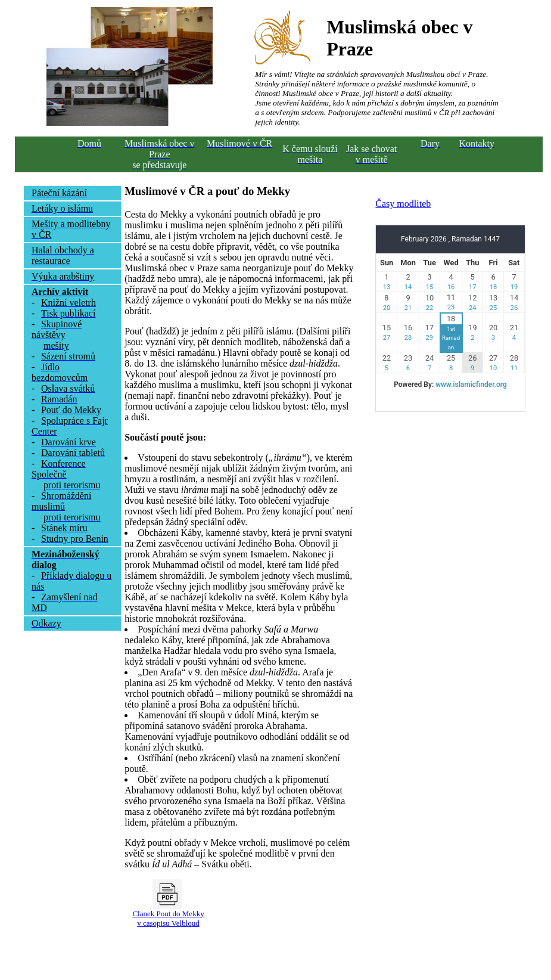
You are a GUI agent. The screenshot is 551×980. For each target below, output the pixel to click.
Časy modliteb (403, 204)
